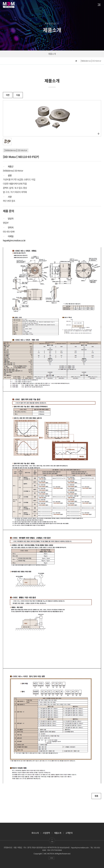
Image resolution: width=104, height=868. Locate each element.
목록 (96, 796)
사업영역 (46, 833)
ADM (51, 858)
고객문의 (69, 833)
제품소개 (52, 54)
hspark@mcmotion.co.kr (14, 240)
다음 (18, 95)
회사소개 (35, 833)
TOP (52, 841)
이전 (8, 95)
